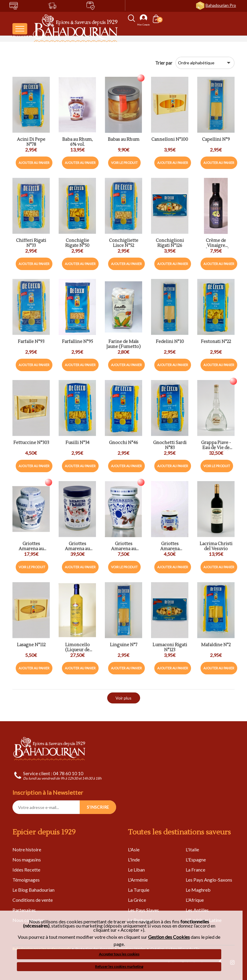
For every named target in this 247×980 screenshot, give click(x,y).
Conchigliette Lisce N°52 (124, 243)
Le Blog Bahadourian (33, 890)
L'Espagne (196, 860)
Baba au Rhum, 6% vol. (77, 142)
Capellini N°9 (216, 140)
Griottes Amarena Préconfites (170, 546)
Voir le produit (124, 163)
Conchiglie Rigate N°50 (77, 243)
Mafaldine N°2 (216, 645)
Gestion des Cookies (169, 937)
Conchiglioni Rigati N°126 (170, 243)
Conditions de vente (33, 900)
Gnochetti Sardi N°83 (170, 445)
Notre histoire (27, 849)
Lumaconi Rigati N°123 (170, 648)
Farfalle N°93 (31, 342)
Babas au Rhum (124, 140)
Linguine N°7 (124, 645)
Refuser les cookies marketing (119, 967)
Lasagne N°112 (31, 645)
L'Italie (192, 849)
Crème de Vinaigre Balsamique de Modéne (216, 243)
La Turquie (139, 890)
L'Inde (134, 860)
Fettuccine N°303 (31, 443)
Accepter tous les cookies (119, 954)
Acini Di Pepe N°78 (31, 142)
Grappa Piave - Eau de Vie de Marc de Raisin (216, 445)
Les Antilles (197, 910)
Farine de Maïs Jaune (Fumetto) (123, 344)
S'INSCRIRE (98, 807)
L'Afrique (195, 900)
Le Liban (136, 870)
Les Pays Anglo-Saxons (209, 880)
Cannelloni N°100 (170, 140)
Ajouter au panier (34, 163)
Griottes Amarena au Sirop (31, 546)
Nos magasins (27, 860)
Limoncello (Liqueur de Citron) (77, 648)
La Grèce (137, 900)
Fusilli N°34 (77, 443)
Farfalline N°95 (77, 342)
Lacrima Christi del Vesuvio (216, 546)
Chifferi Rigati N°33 (31, 243)
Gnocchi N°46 (123, 443)
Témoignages (26, 880)
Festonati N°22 (216, 342)
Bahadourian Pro (221, 5)
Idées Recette (26, 870)
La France (195, 870)
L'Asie (134, 849)
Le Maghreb (198, 890)
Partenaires (24, 910)
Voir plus (123, 698)
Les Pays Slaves (143, 910)
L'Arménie (138, 880)
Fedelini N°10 (170, 342)
